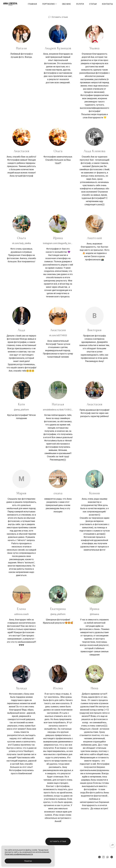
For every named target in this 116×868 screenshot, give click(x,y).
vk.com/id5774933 (58, 335)
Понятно (28, 861)
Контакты (107, 4)
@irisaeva (94, 614)
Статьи (93, 4)
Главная (32, 4)
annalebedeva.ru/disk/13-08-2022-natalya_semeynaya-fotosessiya (58, 410)
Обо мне (66, 4)
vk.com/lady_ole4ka (21, 243)
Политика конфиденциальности (19, 854)
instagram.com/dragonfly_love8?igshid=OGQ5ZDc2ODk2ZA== (58, 243)
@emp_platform (21, 410)
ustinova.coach (21, 614)
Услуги (80, 4)
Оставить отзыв (60, 17)
